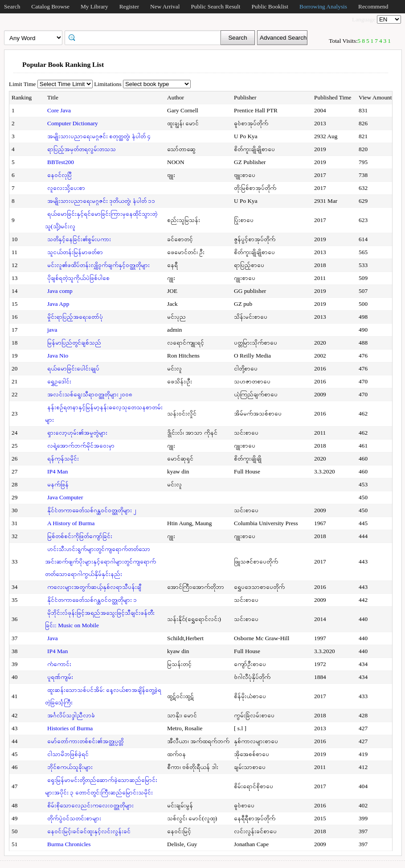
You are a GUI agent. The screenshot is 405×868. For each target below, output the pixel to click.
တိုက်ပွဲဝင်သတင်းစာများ (74, 818)
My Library (94, 6)
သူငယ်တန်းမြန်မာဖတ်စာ (75, 252)
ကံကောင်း (59, 664)
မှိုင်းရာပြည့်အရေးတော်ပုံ (75, 317)
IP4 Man (57, 471)
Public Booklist (270, 6)
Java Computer (65, 497)
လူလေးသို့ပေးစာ (66, 188)
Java (53, 638)
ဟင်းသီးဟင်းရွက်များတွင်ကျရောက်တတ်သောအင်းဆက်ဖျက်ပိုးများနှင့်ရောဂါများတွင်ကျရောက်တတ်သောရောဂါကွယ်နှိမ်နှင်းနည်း (100, 562)
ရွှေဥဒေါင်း (59, 381)
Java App (58, 304)
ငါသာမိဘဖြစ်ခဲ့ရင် (68, 754)
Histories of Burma (70, 728)
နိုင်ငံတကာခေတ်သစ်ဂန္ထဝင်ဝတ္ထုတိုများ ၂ (92, 510)
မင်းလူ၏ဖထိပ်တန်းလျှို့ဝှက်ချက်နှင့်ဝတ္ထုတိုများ (98, 265)
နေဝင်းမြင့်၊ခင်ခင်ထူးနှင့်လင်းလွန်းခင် (89, 831)
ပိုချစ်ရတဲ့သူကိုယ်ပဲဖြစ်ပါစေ (78, 278)
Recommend (373, 6)
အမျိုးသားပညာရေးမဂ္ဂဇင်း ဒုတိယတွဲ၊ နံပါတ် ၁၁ (101, 201)
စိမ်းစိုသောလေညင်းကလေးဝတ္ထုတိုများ (90, 805)
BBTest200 (61, 162)
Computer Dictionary (73, 123)
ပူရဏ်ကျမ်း (60, 677)
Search (12, 6)
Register (129, 6)
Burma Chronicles (69, 844)
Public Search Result (215, 6)
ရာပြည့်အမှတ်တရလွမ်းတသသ (82, 149)
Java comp (60, 291)
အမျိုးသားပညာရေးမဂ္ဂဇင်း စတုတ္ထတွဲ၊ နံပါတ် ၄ (99, 136)
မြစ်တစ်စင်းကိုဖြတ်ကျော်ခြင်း (80, 536)
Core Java (59, 110)
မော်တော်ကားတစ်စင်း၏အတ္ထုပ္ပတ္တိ (85, 741)
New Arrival (165, 6)
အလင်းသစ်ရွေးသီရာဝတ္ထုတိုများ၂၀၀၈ (90, 394)
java (52, 330)
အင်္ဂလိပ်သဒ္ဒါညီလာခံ (71, 715)
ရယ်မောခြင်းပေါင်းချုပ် (73, 368)
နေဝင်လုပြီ (59, 175)
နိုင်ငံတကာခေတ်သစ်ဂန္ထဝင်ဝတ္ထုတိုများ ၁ (92, 600)
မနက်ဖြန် (58, 484)
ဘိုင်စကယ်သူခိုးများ (70, 767)
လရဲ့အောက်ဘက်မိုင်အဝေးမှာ (81, 446)
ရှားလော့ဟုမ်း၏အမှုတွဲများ (77, 433)
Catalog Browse (50, 6)
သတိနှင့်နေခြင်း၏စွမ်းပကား (79, 239)
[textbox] (146, 37)
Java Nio (58, 356)
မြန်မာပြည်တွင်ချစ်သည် (74, 343)
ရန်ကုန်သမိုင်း (63, 459)
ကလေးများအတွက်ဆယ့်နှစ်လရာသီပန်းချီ (94, 587)
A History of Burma (71, 523)
